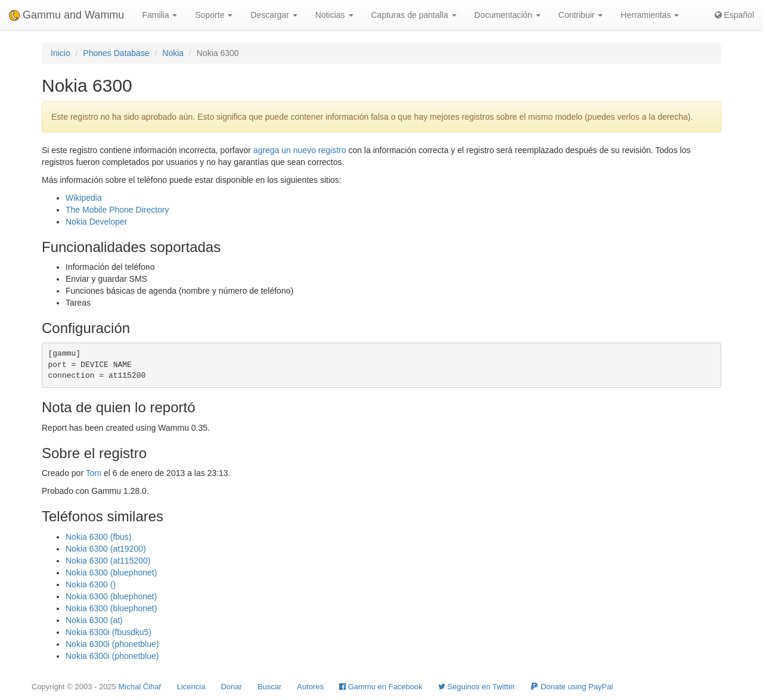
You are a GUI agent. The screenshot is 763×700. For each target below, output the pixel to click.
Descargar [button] (274, 15)
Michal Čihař (139, 687)
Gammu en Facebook (381, 687)
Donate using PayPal (572, 687)
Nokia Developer (97, 222)
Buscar (269, 687)
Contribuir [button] (581, 15)
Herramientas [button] (650, 15)
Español (734, 15)
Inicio (61, 53)
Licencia (191, 687)
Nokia (173, 53)
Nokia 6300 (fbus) (99, 537)
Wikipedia (84, 198)
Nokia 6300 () (91, 584)
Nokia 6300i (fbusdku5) (108, 632)
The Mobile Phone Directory (117, 210)
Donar (231, 687)
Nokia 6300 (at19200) (106, 549)
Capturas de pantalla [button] (414, 15)
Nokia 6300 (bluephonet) (111, 573)
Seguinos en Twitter (477, 687)
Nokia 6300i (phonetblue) (112, 644)
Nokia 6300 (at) (94, 620)
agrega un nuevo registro (300, 150)
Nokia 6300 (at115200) (108, 561)
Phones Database (116, 53)
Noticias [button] (334, 15)
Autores (310, 687)
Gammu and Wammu (66, 15)
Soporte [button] (214, 15)
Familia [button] (159, 15)
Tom (94, 473)
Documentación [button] (508, 15)
